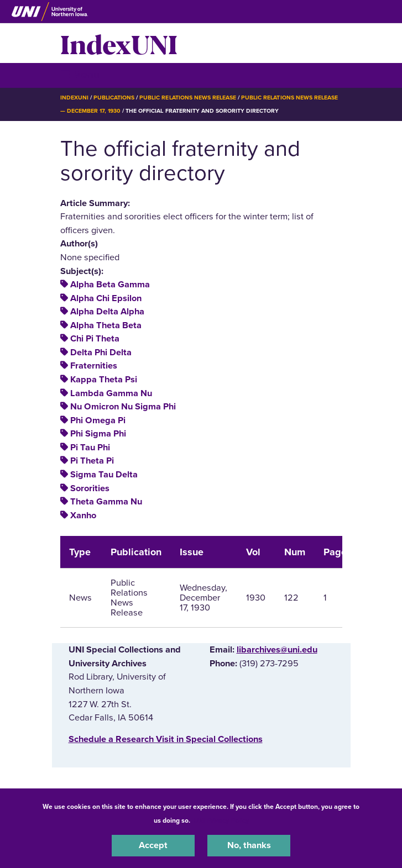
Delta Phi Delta (101, 353)
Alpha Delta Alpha (107, 312)
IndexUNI (119, 43)
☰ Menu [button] (80, 75)
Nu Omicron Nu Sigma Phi (123, 407)
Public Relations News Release (188, 98)
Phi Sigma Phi (98, 434)
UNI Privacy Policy (221, 820)
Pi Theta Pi (92, 461)
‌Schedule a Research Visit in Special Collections (166, 739)
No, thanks (249, 845)
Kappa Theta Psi (104, 380)
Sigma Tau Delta (104, 475)
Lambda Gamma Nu (111, 393)
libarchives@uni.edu (277, 650)
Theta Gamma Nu (106, 502)
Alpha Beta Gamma (110, 285)
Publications (114, 98)
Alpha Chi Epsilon (106, 298)
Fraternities (94, 366)
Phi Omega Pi (98, 420)
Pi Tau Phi (90, 448)
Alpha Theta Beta (106, 325)
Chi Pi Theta (95, 339)
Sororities (90, 488)
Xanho (83, 515)
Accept (153, 845)
